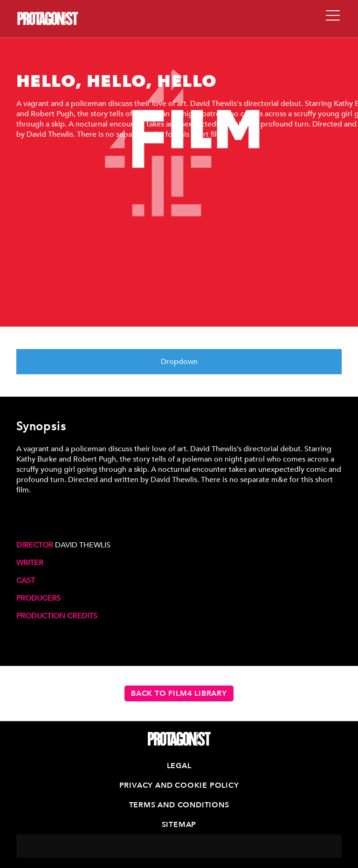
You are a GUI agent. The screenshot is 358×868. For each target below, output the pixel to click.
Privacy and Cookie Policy (179, 785)
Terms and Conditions (179, 805)
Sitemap (179, 825)
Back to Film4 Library (179, 693)
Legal (179, 766)
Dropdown (179, 362)
